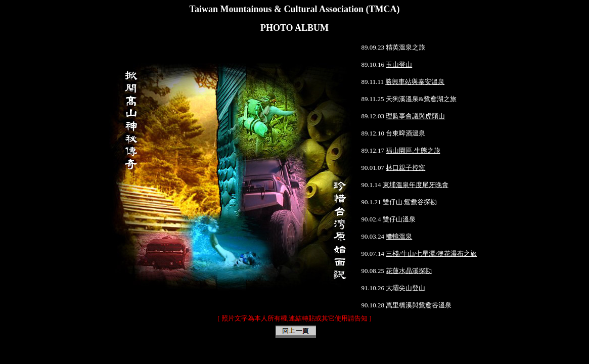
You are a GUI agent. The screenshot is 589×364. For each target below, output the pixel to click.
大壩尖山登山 (405, 288)
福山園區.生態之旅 (413, 150)
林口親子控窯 (405, 168)
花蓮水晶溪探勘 (409, 271)
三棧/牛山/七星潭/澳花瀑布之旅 (431, 254)
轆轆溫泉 (399, 236)
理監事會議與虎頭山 (415, 116)
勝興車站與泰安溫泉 (415, 82)
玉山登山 (399, 64)
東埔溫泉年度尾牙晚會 (416, 185)
